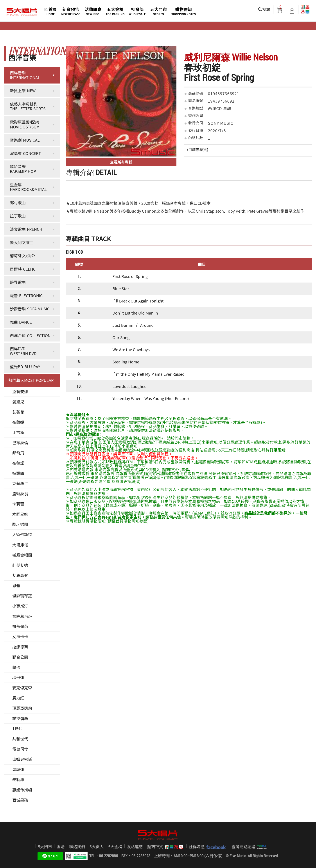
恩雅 (16, 585)
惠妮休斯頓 (22, 790)
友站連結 (135, 847)
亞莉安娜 (20, 391)
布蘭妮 (18, 422)
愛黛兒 (18, 402)
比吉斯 (18, 432)
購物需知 (183, 11)
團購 (61, 847)
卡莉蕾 (18, 504)
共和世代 (20, 739)
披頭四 (18, 473)
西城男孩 (20, 800)
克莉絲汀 (20, 483)
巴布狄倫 (20, 443)
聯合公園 (20, 657)
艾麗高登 (20, 575)
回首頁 (51, 11)
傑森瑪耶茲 (22, 596)
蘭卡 (16, 667)
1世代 (17, 728)
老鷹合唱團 (22, 555)
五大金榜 (115, 11)
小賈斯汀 (20, 606)
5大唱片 (22, 12)
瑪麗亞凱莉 (22, 708)
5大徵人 (97, 847)
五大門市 (158, 11)
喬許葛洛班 (22, 616)
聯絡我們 (77, 847)
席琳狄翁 (20, 494)
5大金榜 (115, 847)
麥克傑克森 (22, 688)
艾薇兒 (18, 412)
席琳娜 (18, 769)
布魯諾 (18, 463)
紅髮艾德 (20, 565)
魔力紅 (18, 698)
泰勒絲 (18, 779)
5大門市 (45, 847)
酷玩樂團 (20, 524)
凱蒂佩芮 (20, 626)
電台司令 (20, 749)
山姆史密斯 (22, 759)
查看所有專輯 (121, 162)
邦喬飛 (18, 453)
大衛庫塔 (20, 545)
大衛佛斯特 (22, 534)
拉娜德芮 (20, 647)
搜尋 (266, 9)
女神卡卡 (20, 637)
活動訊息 (93, 11)
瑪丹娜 (18, 677)
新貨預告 (71, 11)
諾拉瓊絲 (20, 718)
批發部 (137, 11)
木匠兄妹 (20, 514)
